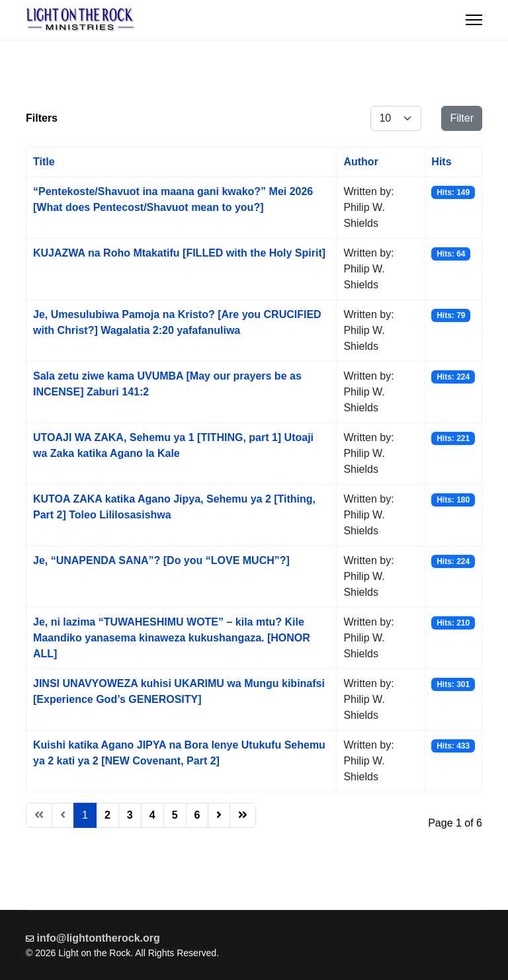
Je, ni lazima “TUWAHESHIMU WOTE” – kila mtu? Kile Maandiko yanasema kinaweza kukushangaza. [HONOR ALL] (172, 638)
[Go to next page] (219, 815)
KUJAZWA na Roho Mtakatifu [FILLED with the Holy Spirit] (179, 253)
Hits (441, 162)
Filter (462, 118)
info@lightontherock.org (99, 938)
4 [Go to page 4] (152, 815)
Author (360, 162)
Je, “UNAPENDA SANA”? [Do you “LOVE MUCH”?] (161, 560)
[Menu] (474, 20)
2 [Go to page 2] (107, 815)
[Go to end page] (243, 815)
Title (44, 162)
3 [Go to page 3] (130, 815)
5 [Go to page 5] (175, 815)
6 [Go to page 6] (197, 815)
